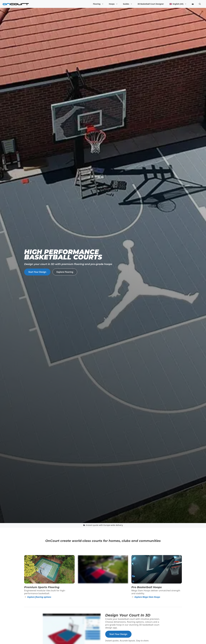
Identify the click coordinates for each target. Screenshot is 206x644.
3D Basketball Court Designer (151, 4)
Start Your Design (37, 272)
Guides (129, 4)
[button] (200, 4)
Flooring (100, 4)
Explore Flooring (65, 272)
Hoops (115, 4)
